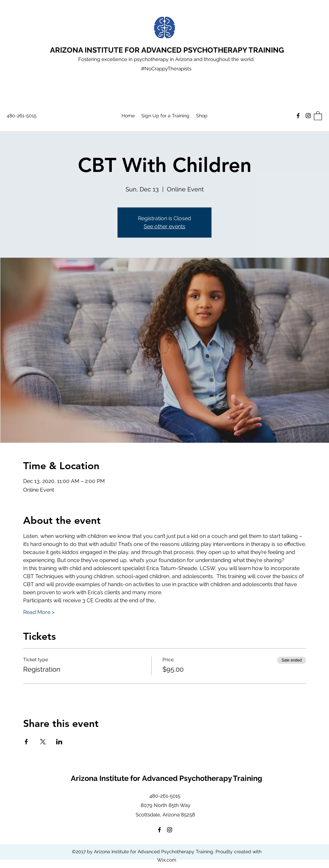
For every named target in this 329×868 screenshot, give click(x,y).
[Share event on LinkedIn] (59, 742)
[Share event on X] (43, 742)
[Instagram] (308, 116)
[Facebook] (298, 116)
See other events (164, 226)
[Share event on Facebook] (26, 742)
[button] (318, 115)
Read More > (39, 612)
